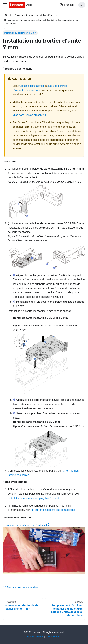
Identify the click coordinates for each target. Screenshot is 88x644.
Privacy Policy (35, 637)
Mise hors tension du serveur (29, 115)
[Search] (82, 5)
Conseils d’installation (32, 86)
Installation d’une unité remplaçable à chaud (33, 498)
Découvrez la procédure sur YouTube (26, 525)
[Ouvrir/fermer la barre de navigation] (5, 5)
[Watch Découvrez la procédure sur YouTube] (44, 551)
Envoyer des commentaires (20, 587)
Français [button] (67, 5)
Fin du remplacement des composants (53, 510)
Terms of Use (53, 637)
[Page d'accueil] (6, 15)
